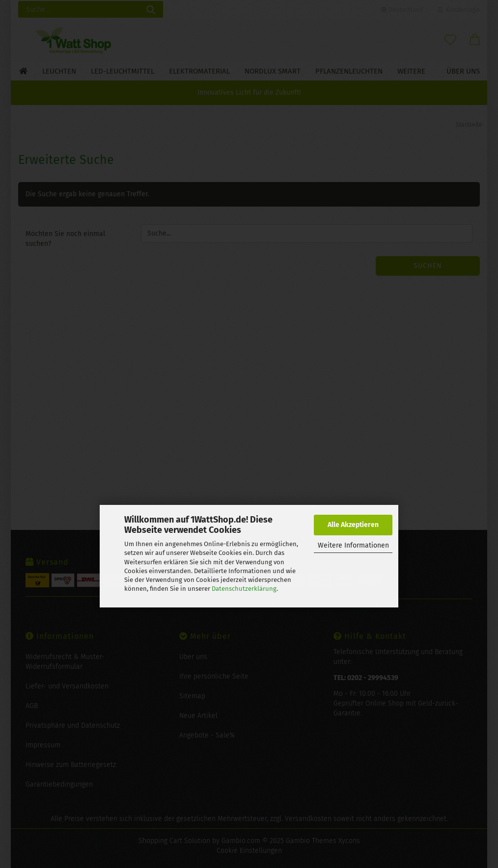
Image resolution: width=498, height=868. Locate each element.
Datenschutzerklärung (244, 589)
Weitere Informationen (353, 545)
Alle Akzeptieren (353, 525)
